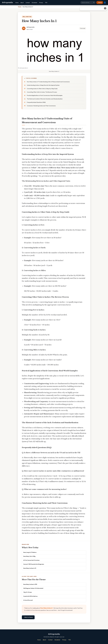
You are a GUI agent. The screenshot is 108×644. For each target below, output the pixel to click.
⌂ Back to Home (28, 617)
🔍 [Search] (94, 3)
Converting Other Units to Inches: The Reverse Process (42, 92)
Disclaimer (35, 3)
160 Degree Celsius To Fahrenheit (33, 588)
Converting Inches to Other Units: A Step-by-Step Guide (42, 89)
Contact (28, 3)
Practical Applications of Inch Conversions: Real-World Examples (45, 95)
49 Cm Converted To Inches (31, 560)
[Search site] (88, 3)
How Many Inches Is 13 (30, 568)
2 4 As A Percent (28, 600)
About (22, 3)
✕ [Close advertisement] (105, 8)
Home (17, 3)
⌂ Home (100, 3)
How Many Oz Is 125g (29, 556)
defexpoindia (7, 3)
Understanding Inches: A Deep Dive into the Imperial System (43, 85)
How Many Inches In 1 (47, 608)
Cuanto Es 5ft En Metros (30, 596)
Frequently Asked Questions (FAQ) (36, 102)
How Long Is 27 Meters (30, 552)
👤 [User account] (105, 3)
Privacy (41, 3)
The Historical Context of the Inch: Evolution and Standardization (45, 99)
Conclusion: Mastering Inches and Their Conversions (41, 106)
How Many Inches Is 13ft (30, 584)
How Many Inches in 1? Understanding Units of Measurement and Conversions (48, 82)
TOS (46, 3)
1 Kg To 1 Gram (28, 592)
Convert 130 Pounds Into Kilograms (34, 564)
